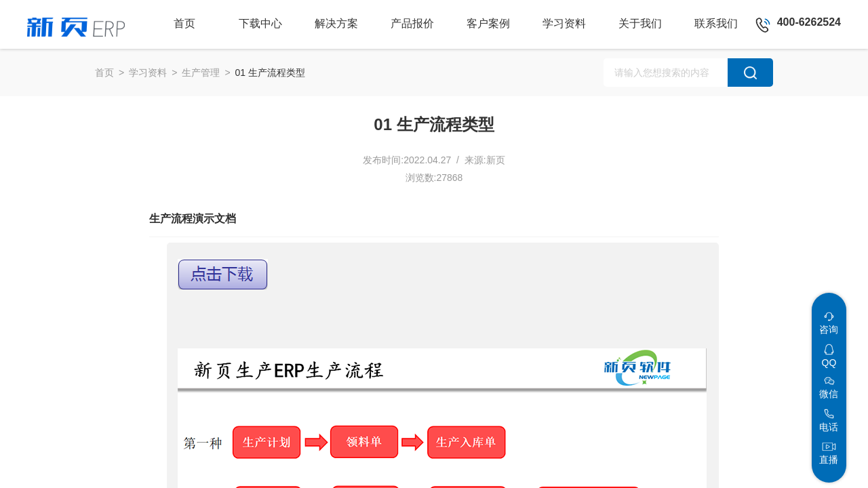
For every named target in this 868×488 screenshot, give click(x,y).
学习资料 (148, 73)
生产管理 (201, 73)
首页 (104, 73)
